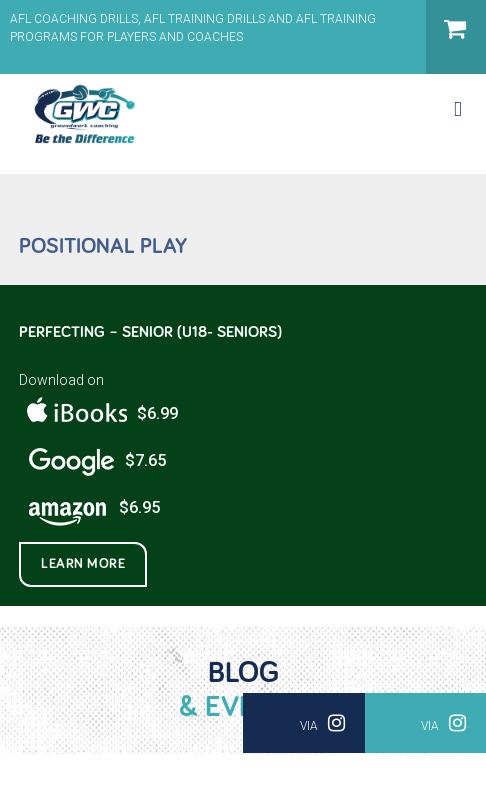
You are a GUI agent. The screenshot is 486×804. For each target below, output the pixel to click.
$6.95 (89, 508)
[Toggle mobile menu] (458, 109)
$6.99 (98, 414)
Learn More (83, 564)
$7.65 (92, 461)
